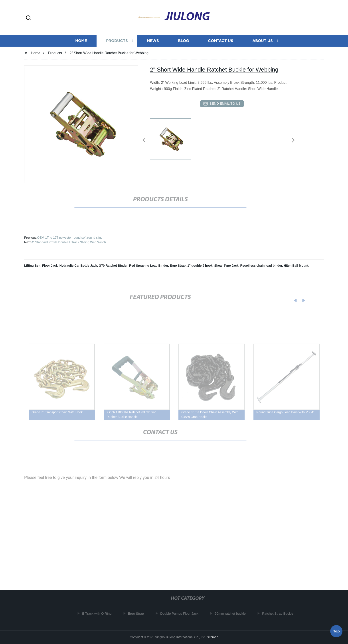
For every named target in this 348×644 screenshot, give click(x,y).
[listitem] (174, 138)
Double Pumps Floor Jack (181, 613)
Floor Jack (50, 266)
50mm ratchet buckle (232, 613)
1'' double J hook (200, 266)
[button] (28, 18)
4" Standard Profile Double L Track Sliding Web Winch (69, 242)
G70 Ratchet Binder (113, 266)
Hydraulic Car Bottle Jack (78, 266)
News (153, 42)
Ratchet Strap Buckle (280, 613)
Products (117, 42)
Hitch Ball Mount (296, 266)
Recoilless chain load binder (261, 266)
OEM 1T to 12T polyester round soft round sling (70, 238)
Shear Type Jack (226, 266)
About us (263, 42)
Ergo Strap (178, 266)
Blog (183, 42)
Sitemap (213, 637)
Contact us (221, 42)
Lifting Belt (32, 266)
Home (81, 42)
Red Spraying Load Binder (149, 266)
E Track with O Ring (99, 613)
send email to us (222, 104)
